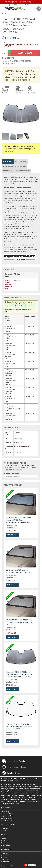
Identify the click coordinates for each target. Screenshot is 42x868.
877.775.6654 (19, 5)
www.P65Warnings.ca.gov (22, 446)
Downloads (8, 166)
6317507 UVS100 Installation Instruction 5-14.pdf (9, 285)
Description (8, 162)
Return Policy (5, 812)
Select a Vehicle (12, 146)
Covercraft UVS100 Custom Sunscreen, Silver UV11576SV (18, 571)
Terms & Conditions (7, 820)
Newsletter (5, 860)
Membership (5, 862)
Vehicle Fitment (21, 162)
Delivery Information (7, 818)
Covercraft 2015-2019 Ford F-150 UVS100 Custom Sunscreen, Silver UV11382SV (20, 622)
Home (4, 13)
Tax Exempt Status (7, 814)
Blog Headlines (6, 845)
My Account (5, 853)
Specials (4, 843)
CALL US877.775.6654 (32, 92)
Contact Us (29, 5)
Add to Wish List (9, 63)
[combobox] (21, 476)
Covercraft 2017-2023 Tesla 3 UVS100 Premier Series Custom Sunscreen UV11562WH (19, 726)
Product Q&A (9, 171)
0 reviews (15, 61)
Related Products (23, 171)
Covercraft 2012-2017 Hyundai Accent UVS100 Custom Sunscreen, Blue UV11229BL (19, 520)
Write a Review (26, 61)
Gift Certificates (6, 841)
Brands (3, 839)
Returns (4, 831)
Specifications (21, 166)
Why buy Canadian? (7, 816)
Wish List (4, 857)
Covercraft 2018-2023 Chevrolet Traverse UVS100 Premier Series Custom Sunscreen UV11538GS (19, 674)
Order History (5, 855)
